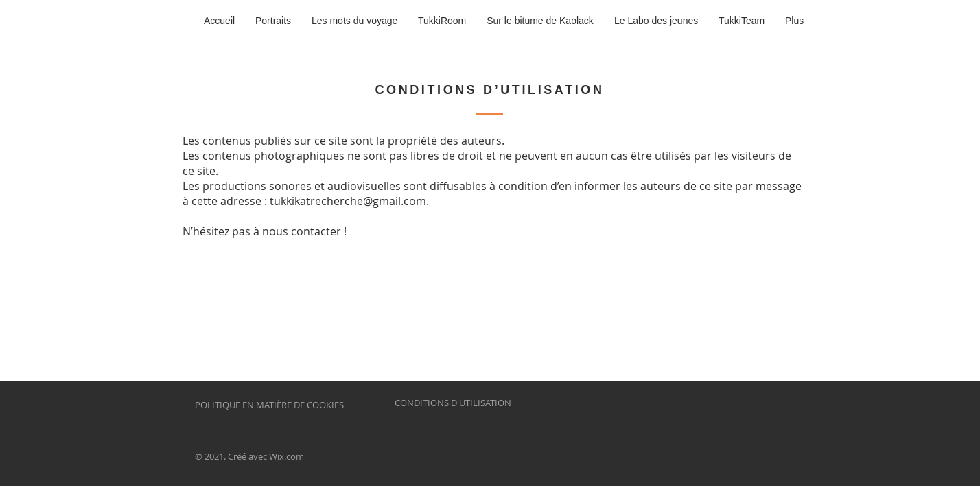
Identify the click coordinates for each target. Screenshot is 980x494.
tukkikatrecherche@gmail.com (348, 201)
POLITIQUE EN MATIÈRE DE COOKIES (270, 405)
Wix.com (287, 456)
